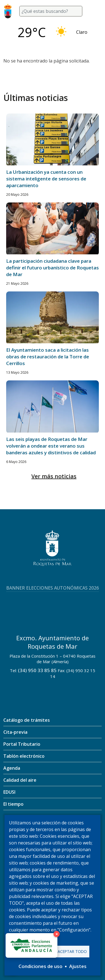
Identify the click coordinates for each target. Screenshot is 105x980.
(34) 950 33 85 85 (37, 670)
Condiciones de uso (40, 966)
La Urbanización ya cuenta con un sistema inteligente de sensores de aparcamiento (46, 179)
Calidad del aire (20, 780)
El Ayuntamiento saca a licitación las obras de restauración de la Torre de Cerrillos (48, 357)
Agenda (12, 768)
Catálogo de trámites (27, 720)
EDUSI (9, 792)
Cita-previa (15, 732)
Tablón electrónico (24, 756)
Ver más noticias (54, 476)
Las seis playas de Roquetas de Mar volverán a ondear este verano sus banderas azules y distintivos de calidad (51, 446)
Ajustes (78, 966)
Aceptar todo (72, 951)
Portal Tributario (22, 744)
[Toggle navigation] (95, 11)
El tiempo (13, 804)
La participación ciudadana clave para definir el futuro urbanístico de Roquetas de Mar (53, 268)
